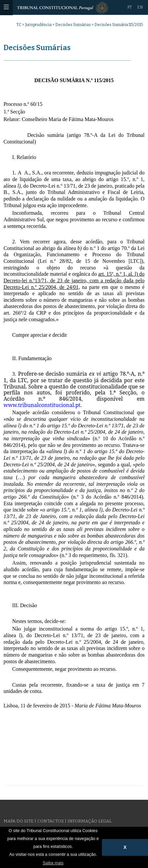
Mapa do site (19, 821)
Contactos (50, 821)
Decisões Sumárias (73, 25)
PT (130, 7)
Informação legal (89, 821)
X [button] (125, 847)
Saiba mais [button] (53, 863)
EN (140, 7)
